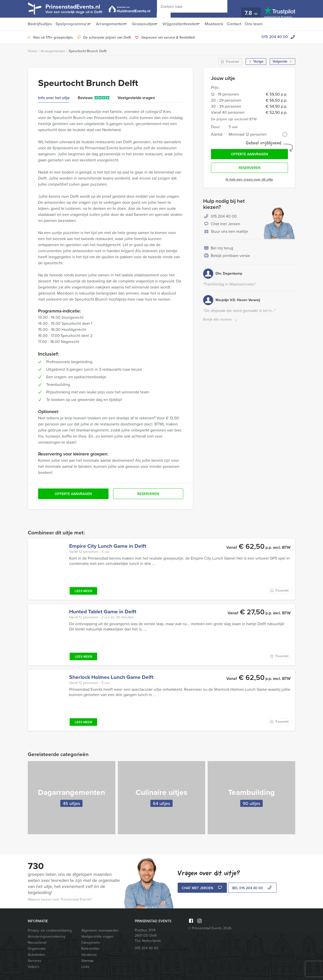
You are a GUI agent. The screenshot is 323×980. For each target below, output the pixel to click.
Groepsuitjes (148, 24)
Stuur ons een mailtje (226, 234)
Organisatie (37, 949)
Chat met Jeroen (222, 226)
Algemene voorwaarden (100, 930)
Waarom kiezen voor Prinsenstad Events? (60, 899)
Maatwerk (223, 24)
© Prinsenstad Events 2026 (210, 928)
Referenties (90, 949)
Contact (244, 24)
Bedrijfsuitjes (40, 24)
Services (34, 961)
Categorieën (91, 943)
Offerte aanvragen (249, 155)
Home (32, 51)
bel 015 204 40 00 (252, 888)
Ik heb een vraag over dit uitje (249, 181)
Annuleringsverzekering (47, 936)
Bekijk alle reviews (221, 321)
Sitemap (87, 961)
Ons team (265, 24)
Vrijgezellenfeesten (187, 24)
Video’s (34, 967)
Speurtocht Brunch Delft (88, 51)
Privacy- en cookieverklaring (50, 930)
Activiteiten (36, 955)
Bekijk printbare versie (227, 258)
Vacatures (89, 955)
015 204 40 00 (275, 37)
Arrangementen (112, 24)
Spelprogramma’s (72, 24)
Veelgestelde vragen (97, 936)
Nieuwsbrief (37, 943)
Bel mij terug (218, 250)
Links (85, 967)
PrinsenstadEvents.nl (78, 8)
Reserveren (250, 169)
